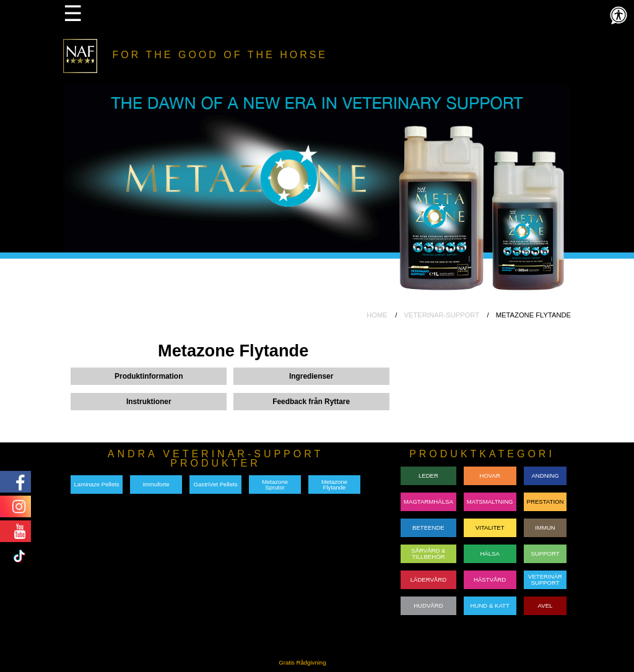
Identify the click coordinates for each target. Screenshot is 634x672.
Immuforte (156, 484)
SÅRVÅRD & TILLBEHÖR (428, 554)
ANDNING (545, 476)
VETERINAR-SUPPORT (441, 315)
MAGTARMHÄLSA (428, 502)
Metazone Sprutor (275, 485)
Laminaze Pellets (96, 484)
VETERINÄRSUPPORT (545, 579)
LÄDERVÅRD (428, 579)
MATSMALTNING (490, 502)
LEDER (428, 476)
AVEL (545, 605)
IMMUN (545, 528)
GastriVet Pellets (216, 484)
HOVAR (489, 476)
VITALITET (490, 528)
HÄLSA (489, 554)
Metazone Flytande (334, 485)
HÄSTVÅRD (490, 579)
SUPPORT (545, 554)
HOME (377, 315)
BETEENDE (428, 528)
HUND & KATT (490, 605)
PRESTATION (545, 502)
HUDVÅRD (428, 605)
